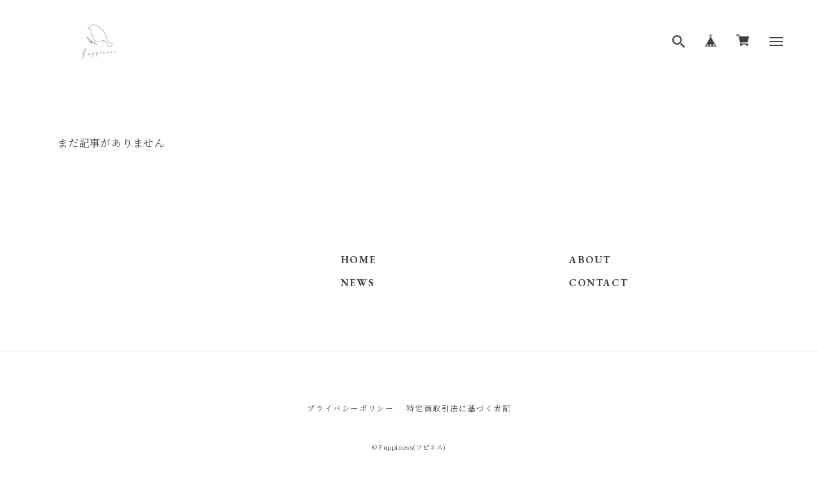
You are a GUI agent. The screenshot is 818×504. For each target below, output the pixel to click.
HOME (358, 260)
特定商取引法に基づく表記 (459, 408)
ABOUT (590, 260)
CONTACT (598, 283)
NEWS (358, 283)
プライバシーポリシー (350, 408)
